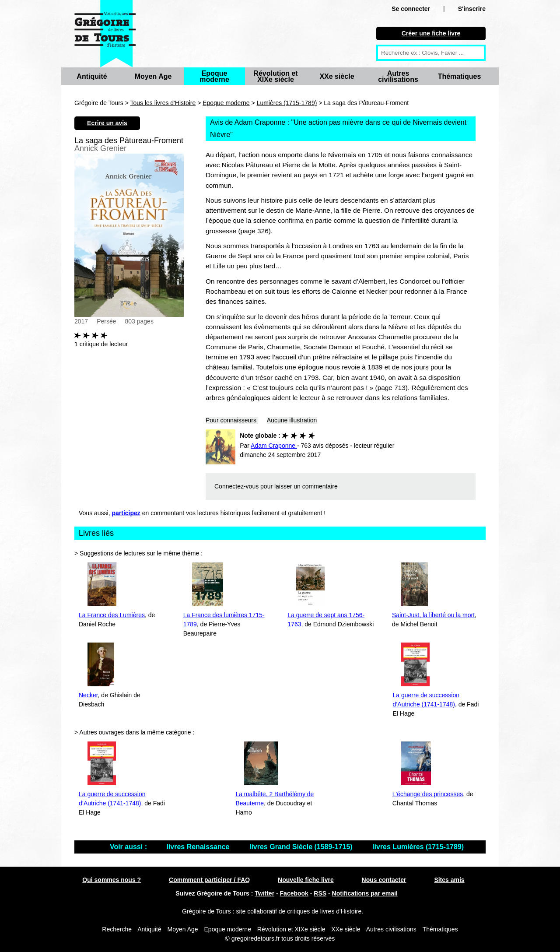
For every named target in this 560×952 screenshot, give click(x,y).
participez (126, 513)
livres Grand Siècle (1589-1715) (302, 847)
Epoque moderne (214, 76)
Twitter (264, 893)
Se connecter (411, 9)
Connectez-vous (236, 486)
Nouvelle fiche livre (306, 880)
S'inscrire (472, 9)
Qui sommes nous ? (112, 880)
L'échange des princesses (428, 794)
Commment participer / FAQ (209, 880)
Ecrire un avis (107, 123)
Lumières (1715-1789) (287, 103)
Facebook (294, 893)
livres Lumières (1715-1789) (418, 847)
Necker (88, 695)
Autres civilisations (398, 76)
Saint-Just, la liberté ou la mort (433, 615)
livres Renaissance (199, 847)
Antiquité (92, 76)
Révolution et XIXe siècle (275, 76)
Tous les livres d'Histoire (163, 103)
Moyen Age (153, 76)
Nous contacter (384, 880)
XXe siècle (337, 76)
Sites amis (449, 880)
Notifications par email (365, 893)
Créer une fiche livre (431, 33)
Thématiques (460, 76)
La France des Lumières (112, 615)
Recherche (117, 929)
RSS (320, 893)
